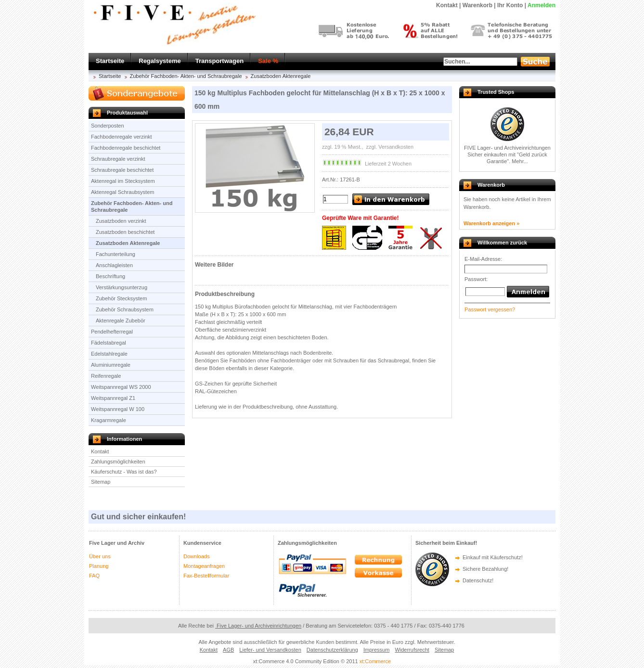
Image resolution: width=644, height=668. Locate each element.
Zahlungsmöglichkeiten (118, 462)
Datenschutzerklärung (332, 650)
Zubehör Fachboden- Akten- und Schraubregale (186, 76)
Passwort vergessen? (490, 309)
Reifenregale (106, 376)
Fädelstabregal (109, 343)
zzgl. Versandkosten (389, 147)
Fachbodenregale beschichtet (126, 148)
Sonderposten (108, 126)
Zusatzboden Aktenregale (281, 76)
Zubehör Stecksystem (121, 298)
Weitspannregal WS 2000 (121, 387)
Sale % (268, 61)
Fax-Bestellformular (206, 576)
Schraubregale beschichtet (122, 170)
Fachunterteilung (116, 254)
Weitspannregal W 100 (118, 409)
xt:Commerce (375, 661)
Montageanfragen (204, 566)
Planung (99, 566)
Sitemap (101, 482)
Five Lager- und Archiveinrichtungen (258, 626)
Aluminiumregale (111, 365)
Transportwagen (219, 61)
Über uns (100, 556)
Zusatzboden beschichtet (125, 232)
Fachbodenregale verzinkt (122, 137)
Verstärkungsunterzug (122, 287)
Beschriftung (110, 276)
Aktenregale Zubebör (121, 321)
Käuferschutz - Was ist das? (124, 472)
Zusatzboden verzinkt (121, 221)
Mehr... (520, 161)
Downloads (196, 556)
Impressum (376, 650)
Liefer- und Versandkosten (270, 650)
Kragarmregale (109, 420)
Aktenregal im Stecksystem (123, 181)
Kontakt (100, 451)
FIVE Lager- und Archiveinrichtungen (507, 148)
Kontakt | (448, 5)
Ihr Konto (510, 5)
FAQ (94, 576)
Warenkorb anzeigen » (491, 223)
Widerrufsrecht (412, 650)
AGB (228, 650)
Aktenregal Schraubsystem (122, 192)
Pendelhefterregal (112, 332)
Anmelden (541, 5)
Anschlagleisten (114, 265)
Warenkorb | (479, 5)
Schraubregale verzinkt (118, 159)
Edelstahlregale (109, 354)
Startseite (110, 61)
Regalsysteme (160, 61)
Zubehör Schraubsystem (125, 309)
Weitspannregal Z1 (113, 398)
